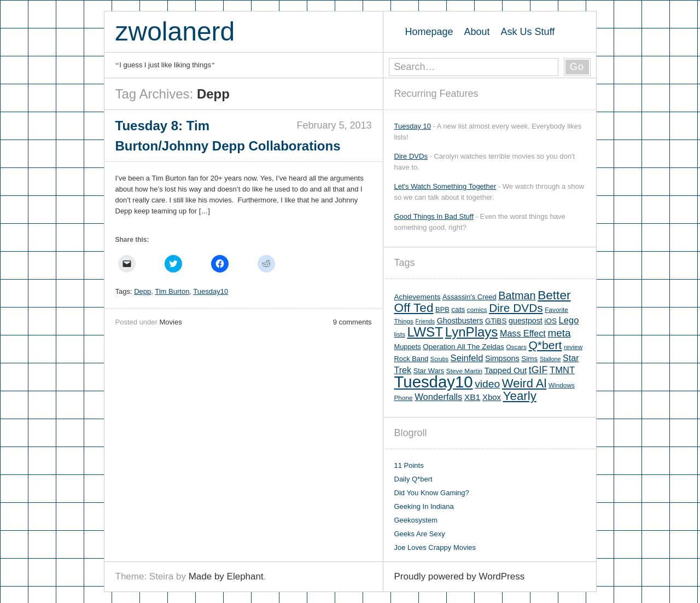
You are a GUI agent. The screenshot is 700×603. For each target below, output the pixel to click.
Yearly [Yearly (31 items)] (520, 396)
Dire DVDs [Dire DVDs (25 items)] (516, 308)
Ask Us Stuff (528, 32)
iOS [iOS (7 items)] (550, 321)
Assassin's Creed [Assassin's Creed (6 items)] (469, 297)
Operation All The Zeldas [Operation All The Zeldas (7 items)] (463, 347)
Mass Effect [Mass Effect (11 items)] (523, 333)
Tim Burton (172, 291)
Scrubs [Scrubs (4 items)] (439, 359)
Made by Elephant (226, 576)
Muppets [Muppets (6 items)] (408, 347)
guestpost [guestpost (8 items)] (526, 321)
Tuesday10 (211, 291)
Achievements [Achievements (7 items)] (418, 297)
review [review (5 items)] (573, 347)
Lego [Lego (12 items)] (569, 320)
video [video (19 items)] (487, 384)
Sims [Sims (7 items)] (529, 359)
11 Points (409, 465)
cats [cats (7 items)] (458, 309)
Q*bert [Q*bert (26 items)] (545, 345)
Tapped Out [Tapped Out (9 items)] (506, 370)
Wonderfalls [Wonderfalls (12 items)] (438, 397)
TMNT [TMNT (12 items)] (562, 370)
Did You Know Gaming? (432, 493)
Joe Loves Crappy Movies (435, 547)
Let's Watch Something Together (445, 186)
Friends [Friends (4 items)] (425, 321)
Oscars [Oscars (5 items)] (516, 347)
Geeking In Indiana (424, 506)
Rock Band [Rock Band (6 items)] (412, 359)
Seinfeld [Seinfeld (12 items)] (467, 358)
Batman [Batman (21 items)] (517, 295)
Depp (142, 291)
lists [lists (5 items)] (400, 334)
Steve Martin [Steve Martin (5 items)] (464, 371)
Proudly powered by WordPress (460, 576)
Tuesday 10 (413, 126)
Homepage (429, 32)
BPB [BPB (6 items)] (442, 309)
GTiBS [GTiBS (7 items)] (496, 321)
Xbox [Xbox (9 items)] (492, 397)
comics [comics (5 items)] (477, 310)
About (477, 32)
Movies (170, 322)
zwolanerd (175, 31)
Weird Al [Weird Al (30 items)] (524, 383)
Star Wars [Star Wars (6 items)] (429, 371)
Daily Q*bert (413, 479)
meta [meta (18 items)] (559, 333)
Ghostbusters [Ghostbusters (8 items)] (460, 321)
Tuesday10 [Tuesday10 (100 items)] (434, 382)
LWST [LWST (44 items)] (425, 332)
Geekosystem (416, 520)
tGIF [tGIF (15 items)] (538, 370)
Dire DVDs (411, 156)
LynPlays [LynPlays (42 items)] (472, 332)
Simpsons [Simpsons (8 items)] (502, 358)
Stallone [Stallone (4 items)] (550, 359)
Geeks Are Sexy (420, 534)
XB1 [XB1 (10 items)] (472, 397)
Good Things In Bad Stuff (434, 216)
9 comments (352, 322)
